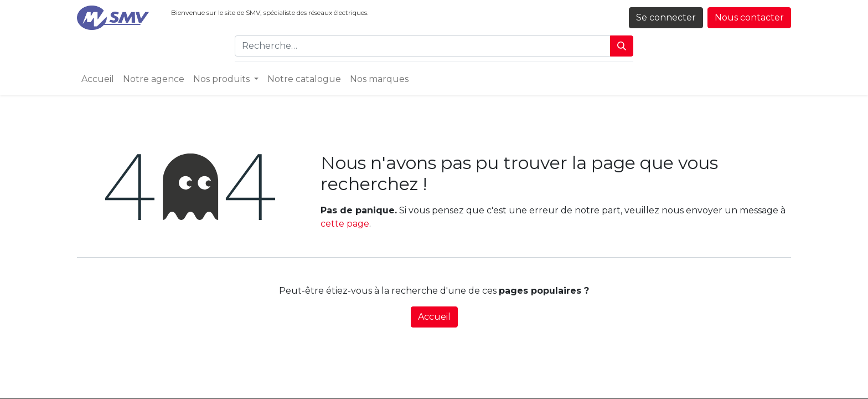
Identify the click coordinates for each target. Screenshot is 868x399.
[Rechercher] (622, 46)
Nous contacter (749, 17)
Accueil (434, 317)
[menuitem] (98, 79)
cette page (345, 224)
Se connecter (666, 17)
